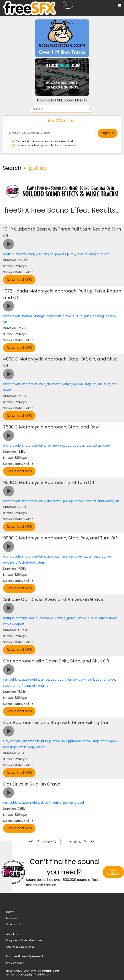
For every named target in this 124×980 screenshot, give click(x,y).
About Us (12, 934)
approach (54, 316)
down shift (86, 680)
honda (27, 316)
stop (88, 384)
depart (19, 624)
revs (80, 254)
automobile (44, 618)
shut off (30, 686)
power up (62, 254)
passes (111, 316)
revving (90, 254)
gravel (72, 618)
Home (10, 912)
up (85, 556)
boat (7, 254)
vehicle (60, 618)
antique (9, 618)
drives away (108, 618)
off (5, 322)
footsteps (10, 747)
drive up (59, 741)
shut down (106, 501)
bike (42, 384)
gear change (105, 680)
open (113, 741)
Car (6, 741)
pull (38, 254)
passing (98, 316)
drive (78, 556)
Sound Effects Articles (20, 947)
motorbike (30, 384)
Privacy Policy (15, 963)
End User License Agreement (25, 956)
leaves (8, 624)
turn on (48, 254)
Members (12, 918)
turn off (103, 254)
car (32, 618)
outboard (19, 254)
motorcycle (12, 316)
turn (107, 384)
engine (43, 686)
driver (40, 747)
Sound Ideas (51, 971)
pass (87, 316)
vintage (39, 316)
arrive (67, 316)
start (31, 254)
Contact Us (14, 924)
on (95, 384)
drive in (46, 803)
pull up (78, 316)
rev (73, 254)
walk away (27, 747)
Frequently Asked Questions (24, 940)
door (104, 741)
